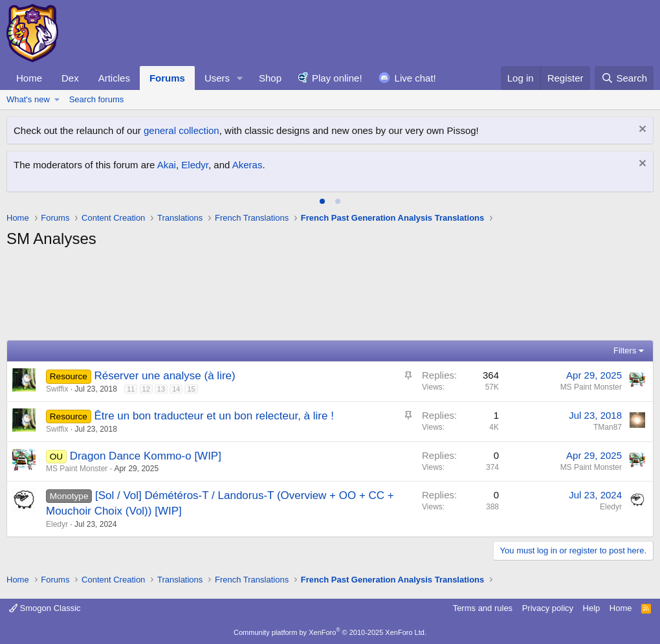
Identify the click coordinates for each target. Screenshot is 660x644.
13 (161, 389)
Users (217, 78)
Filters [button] (625, 350)
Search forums (97, 99)
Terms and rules (483, 608)
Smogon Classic (45, 608)
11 (131, 389)
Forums (167, 78)
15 (191, 389)
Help (592, 608)
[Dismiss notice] (641, 130)
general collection (181, 130)
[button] (240, 78)
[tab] (322, 201)
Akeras (247, 165)
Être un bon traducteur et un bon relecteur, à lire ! (214, 416)
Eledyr (195, 165)
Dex (70, 78)
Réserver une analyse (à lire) (164, 376)
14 (176, 389)
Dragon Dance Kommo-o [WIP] (146, 456)
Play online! (337, 78)
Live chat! (415, 78)
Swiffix (57, 389)
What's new (28, 99)
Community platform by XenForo (330, 632)
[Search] (624, 78)
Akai (167, 165)
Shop (270, 78)
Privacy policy (548, 608)
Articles (114, 78)
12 (146, 389)
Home (29, 78)
